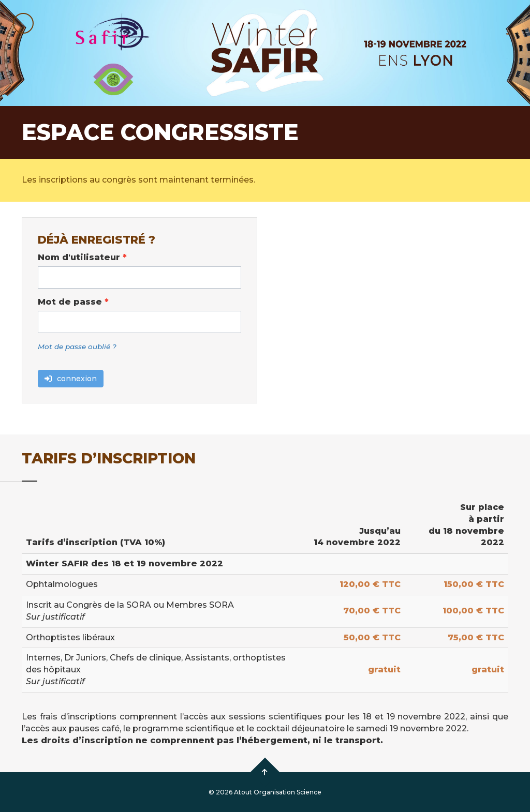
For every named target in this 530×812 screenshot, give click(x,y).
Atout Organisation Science (278, 792)
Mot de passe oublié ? (77, 347)
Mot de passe (73, 302)
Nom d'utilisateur (82, 257)
